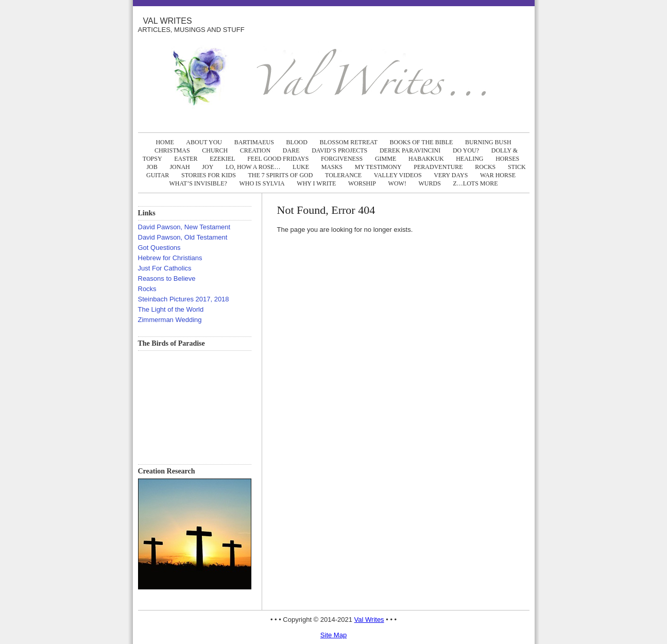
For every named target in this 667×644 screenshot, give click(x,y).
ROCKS (485, 167)
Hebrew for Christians (170, 258)
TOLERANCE (343, 175)
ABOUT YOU (204, 142)
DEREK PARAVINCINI (410, 150)
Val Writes (168, 21)
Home (165, 142)
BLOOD (297, 142)
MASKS (332, 167)
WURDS (430, 183)
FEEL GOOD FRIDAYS (278, 159)
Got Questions (159, 248)
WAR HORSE (498, 175)
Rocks (147, 289)
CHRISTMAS (172, 150)
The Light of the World (171, 309)
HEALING (469, 159)
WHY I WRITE (316, 183)
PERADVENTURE (438, 167)
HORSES (507, 159)
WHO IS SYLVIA (262, 183)
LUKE (301, 167)
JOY (208, 167)
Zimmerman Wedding (170, 320)
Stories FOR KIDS (209, 175)
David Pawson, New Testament (184, 227)
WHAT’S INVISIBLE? (198, 183)
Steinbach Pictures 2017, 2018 (184, 299)
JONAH (179, 167)
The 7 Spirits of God (280, 175)
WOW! (397, 183)
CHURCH (215, 150)
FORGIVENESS (342, 159)
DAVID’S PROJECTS (339, 150)
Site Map (333, 635)
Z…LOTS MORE (475, 183)
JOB (152, 167)
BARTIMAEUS (254, 142)
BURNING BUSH (488, 142)
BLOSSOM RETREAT (349, 142)
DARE (291, 150)
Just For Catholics (165, 268)
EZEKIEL (222, 159)
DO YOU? (466, 150)
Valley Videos (398, 175)
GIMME (386, 159)
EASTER (186, 159)
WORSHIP (362, 183)
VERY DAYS (451, 175)
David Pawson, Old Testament (183, 237)
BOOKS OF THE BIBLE (422, 142)
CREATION (255, 150)
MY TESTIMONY (378, 167)
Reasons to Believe (167, 278)
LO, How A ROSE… (253, 167)
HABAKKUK (426, 159)
